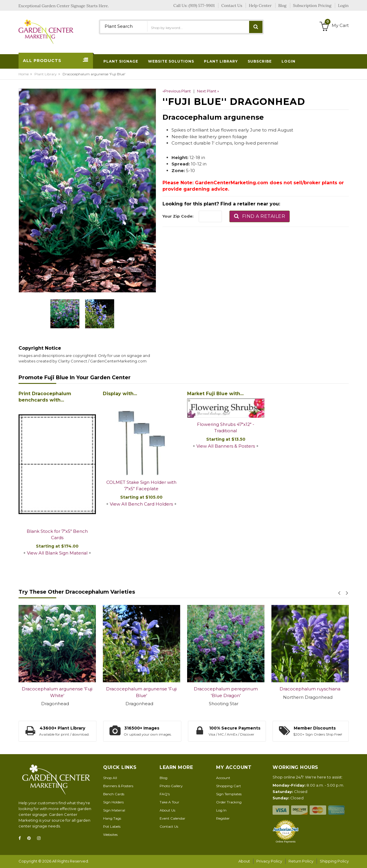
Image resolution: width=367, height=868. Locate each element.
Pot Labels (112, 826)
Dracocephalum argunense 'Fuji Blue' (141, 692)
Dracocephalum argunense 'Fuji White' (57, 692)
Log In (221, 810)
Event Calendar (172, 818)
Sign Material (114, 810)
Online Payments (286, 842)
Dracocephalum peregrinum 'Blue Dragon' (226, 692)
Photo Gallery (171, 786)
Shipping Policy (334, 861)
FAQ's (165, 794)
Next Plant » (208, 91)
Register (223, 818)
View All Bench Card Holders (141, 504)
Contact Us (169, 826)
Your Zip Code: (178, 216)
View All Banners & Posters (226, 446)
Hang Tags (112, 818)
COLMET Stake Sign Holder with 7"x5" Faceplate (141, 486)
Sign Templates (229, 794)
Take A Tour (169, 802)
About (244, 861)
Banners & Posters (118, 786)
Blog (164, 778)
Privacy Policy (269, 861)
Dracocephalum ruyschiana (310, 689)
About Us (167, 810)
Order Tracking (229, 802)
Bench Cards (114, 794)
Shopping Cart (229, 786)
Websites (110, 835)
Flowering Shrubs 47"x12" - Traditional (226, 428)
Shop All (110, 778)
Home (24, 74)
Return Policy (301, 861)
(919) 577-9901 (202, 6)
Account (223, 778)
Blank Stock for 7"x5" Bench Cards (57, 535)
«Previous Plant (177, 91)
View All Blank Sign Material (57, 553)
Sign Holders (113, 802)
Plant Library (46, 74)
